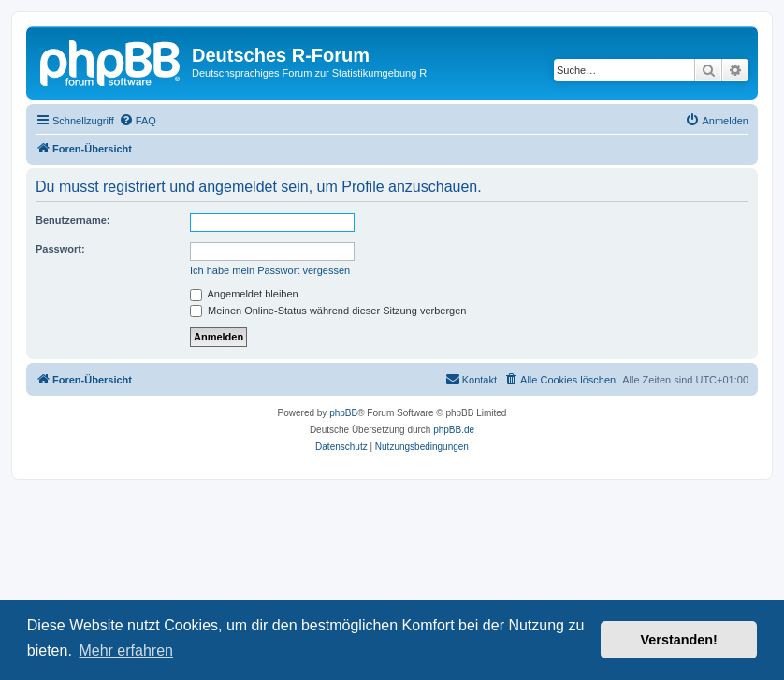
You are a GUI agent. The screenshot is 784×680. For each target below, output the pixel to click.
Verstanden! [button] (679, 640)
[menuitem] (138, 121)
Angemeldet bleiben (244, 294)
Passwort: (60, 249)
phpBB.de (454, 430)
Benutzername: (73, 220)
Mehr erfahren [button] (126, 651)
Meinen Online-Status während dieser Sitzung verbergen (328, 311)
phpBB (343, 413)
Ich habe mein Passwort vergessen (270, 270)
